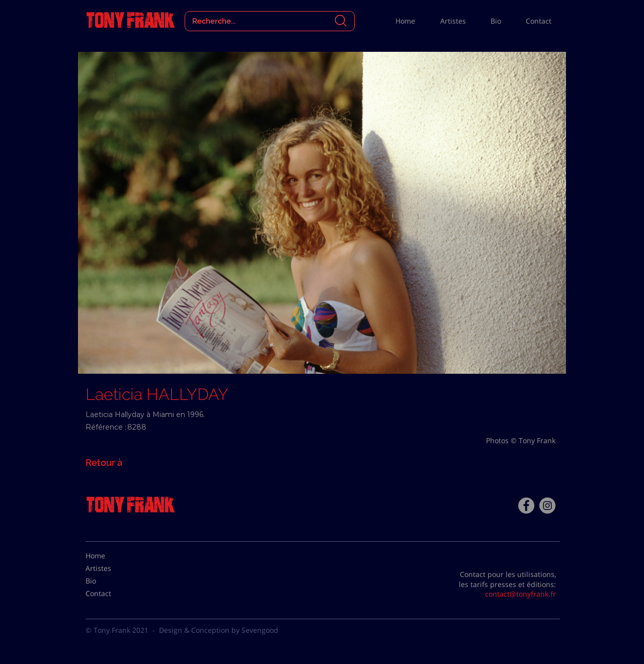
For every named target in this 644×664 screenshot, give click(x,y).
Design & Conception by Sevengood (219, 630)
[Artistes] (111, 568)
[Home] (111, 556)
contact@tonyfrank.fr (520, 594)
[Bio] (111, 581)
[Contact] (111, 594)
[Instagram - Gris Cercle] (547, 506)
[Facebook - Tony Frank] (526, 506)
